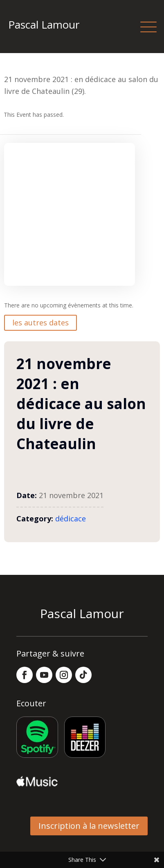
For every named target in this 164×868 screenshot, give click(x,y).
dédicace (71, 519)
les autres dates (40, 323)
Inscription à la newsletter (89, 826)
